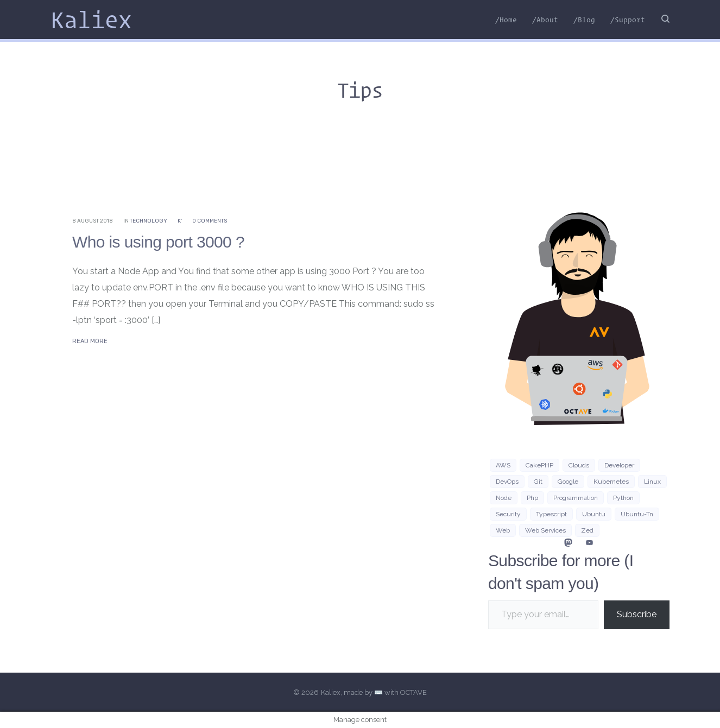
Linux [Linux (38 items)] (652, 482)
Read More (90, 341)
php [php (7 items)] (532, 498)
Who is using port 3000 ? (158, 242)
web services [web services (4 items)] (545, 530)
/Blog (584, 20)
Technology (149, 221)
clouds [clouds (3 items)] (579, 465)
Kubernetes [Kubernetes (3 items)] (611, 482)
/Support (628, 20)
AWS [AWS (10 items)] (503, 465)
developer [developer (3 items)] (619, 465)
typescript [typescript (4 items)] (551, 514)
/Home (506, 20)
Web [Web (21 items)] (503, 530)
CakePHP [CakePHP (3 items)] (539, 465)
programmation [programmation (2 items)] (576, 498)
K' (180, 221)
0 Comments (210, 221)
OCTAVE (413, 692)
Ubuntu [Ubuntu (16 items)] (594, 514)
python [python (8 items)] (623, 498)
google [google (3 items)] (568, 482)
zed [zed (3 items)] (587, 530)
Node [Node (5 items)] (504, 498)
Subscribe (637, 614)
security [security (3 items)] (508, 514)
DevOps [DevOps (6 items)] (507, 482)
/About (545, 20)
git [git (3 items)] (538, 482)
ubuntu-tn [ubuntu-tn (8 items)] (637, 514)
